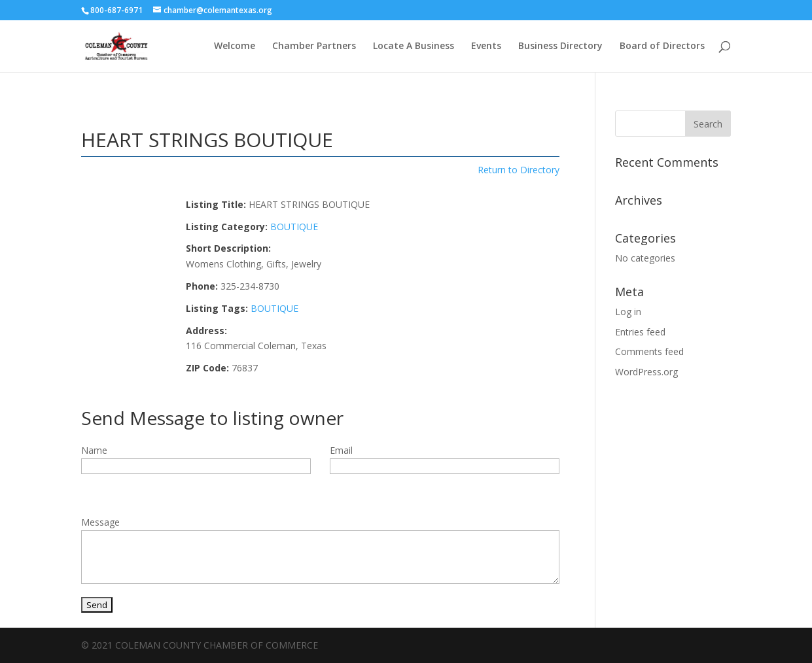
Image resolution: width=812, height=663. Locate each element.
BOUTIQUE (294, 227)
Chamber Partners (314, 46)
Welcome (235, 46)
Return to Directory (519, 170)
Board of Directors (662, 46)
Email (341, 450)
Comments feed (649, 351)
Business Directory (560, 46)
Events (486, 46)
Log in (628, 312)
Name (94, 450)
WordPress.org (646, 372)
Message (100, 522)
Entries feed (640, 332)
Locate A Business (414, 46)
